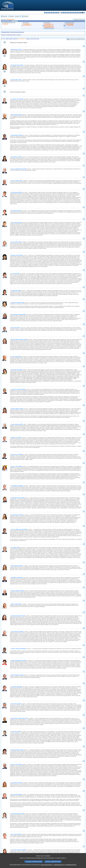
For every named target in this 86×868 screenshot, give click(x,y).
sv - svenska (84, 13)
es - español (46, 13)
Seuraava (17, 16)
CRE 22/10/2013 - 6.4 (49, 25)
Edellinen (12, 16)
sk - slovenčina (79, 13)
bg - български (45, 13)
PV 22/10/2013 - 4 (27, 24)
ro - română (77, 13)
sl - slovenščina (81, 13)
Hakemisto (5, 16)
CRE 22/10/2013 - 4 (27, 25)
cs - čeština (48, 13)
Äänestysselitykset (49, 26)
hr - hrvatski (62, 13)
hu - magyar (69, 13)
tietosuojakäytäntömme (47, 865)
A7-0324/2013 (5, 24)
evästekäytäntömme (59, 865)
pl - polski (74, 13)
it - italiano (63, 13)
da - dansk (50, 13)
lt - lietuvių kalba (67, 13)
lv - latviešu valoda (65, 13)
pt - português (75, 13)
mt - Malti (70, 13)
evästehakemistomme (71, 865)
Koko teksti (26, 16)
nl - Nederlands (72, 13)
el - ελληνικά (55, 13)
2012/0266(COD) (10, 19)
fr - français (58, 13)
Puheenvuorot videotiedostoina (77, 39)
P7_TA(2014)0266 (69, 25)
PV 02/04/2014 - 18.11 (49, 27)
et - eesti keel (53, 13)
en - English (57, 13)
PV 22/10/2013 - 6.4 (49, 24)
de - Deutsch (52, 13)
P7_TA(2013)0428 (69, 24)
